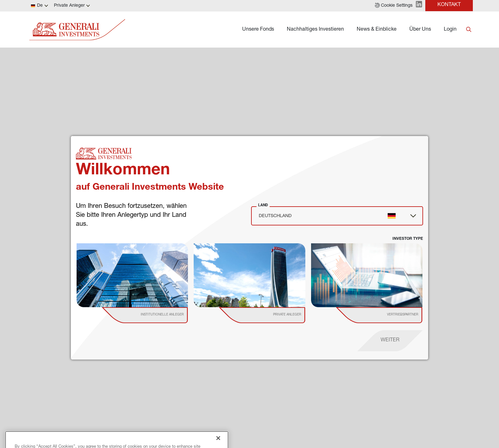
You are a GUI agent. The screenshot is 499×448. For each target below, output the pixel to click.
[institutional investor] (154, 315)
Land (263, 205)
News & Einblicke (377, 30)
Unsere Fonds (258, 30)
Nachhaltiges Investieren (315, 30)
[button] (394, 6)
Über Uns (420, 30)
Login (450, 30)
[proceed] (390, 341)
